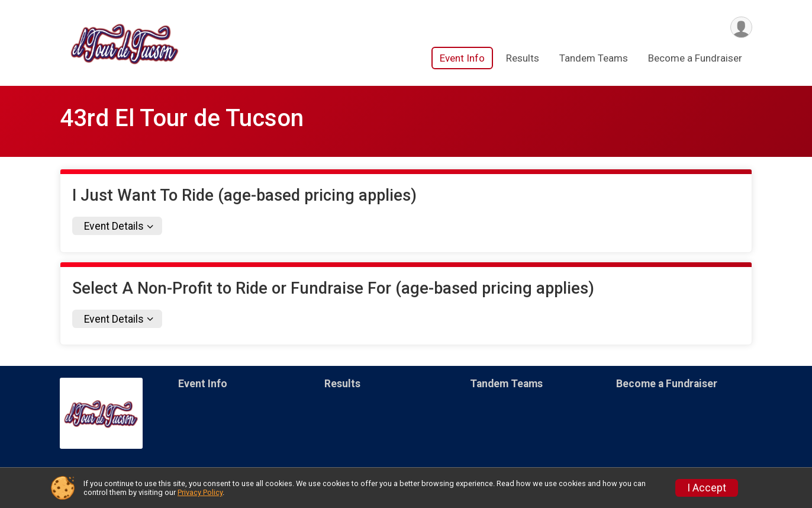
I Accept (707, 488)
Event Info (462, 59)
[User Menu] (741, 28)
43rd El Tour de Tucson (182, 118)
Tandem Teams (594, 59)
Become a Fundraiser (695, 59)
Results (523, 59)
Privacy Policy (200, 492)
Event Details (114, 226)
